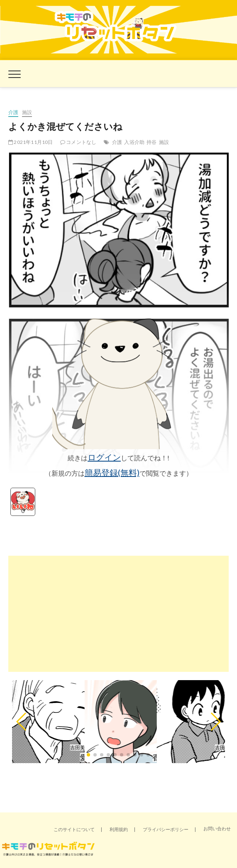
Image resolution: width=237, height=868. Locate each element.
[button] (22, 722)
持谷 (151, 142)
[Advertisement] (118, 614)
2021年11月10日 (31, 142)
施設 (27, 112)
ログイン (104, 457)
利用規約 (119, 829)
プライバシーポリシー (166, 829)
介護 (13, 112)
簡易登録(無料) (112, 472)
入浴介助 (134, 142)
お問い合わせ (217, 828)
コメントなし (78, 142)
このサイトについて (74, 829)
